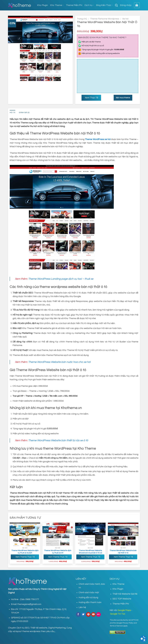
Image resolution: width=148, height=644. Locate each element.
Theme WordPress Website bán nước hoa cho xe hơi (59, 362)
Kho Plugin (42, 5)
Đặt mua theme (123, 98)
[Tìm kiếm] (116, 5)
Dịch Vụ (89, 5)
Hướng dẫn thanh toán (90, 602)
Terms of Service (116, 626)
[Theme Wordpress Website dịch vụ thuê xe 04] (58, 534)
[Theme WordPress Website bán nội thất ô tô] (123, 534)
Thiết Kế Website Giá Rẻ (125, 594)
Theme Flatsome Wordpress (105, 19)
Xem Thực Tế (91, 98)
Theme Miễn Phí (74, 5)
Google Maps (124, 610)
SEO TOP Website (122, 599)
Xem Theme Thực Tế (25, 557)
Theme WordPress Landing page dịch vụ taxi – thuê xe (61, 279)
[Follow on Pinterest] (88, 615)
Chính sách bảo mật (89, 593)
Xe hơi (125, 19)
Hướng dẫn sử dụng (88, 598)
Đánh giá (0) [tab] (24, 113)
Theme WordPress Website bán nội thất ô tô (123, 552)
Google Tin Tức (118, 614)
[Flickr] (99, 615)
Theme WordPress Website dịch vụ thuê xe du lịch (25, 552)
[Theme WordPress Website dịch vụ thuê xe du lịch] (25, 534)
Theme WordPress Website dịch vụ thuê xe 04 (58, 552)
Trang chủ (82, 19)
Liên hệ (82, 607)
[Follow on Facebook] (78, 615)
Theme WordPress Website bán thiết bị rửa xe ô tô (58, 441)
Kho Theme (57, 5)
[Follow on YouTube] (93, 615)
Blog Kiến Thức (104, 5)
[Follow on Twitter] (83, 615)
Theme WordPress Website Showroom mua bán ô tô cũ (90, 552)
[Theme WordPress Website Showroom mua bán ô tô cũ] (90, 534)
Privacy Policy (128, 623)
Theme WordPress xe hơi (98, 139)
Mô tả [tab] (13, 113)
